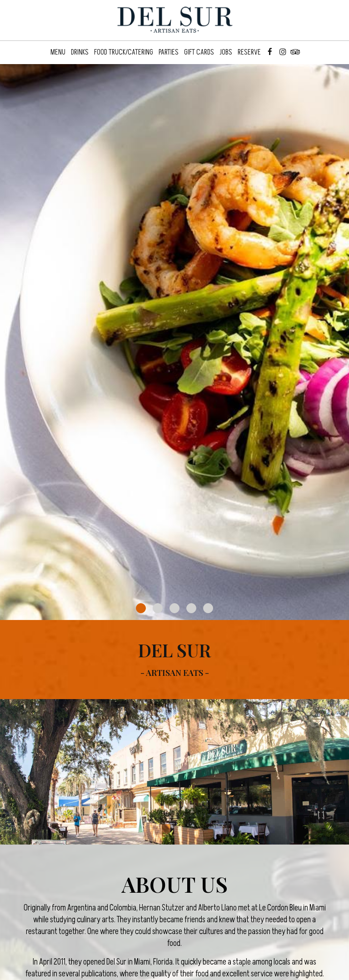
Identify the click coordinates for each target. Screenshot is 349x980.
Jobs (226, 52)
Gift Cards (199, 52)
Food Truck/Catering (124, 52)
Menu (58, 52)
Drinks (80, 52)
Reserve (249, 52)
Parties (169, 52)
